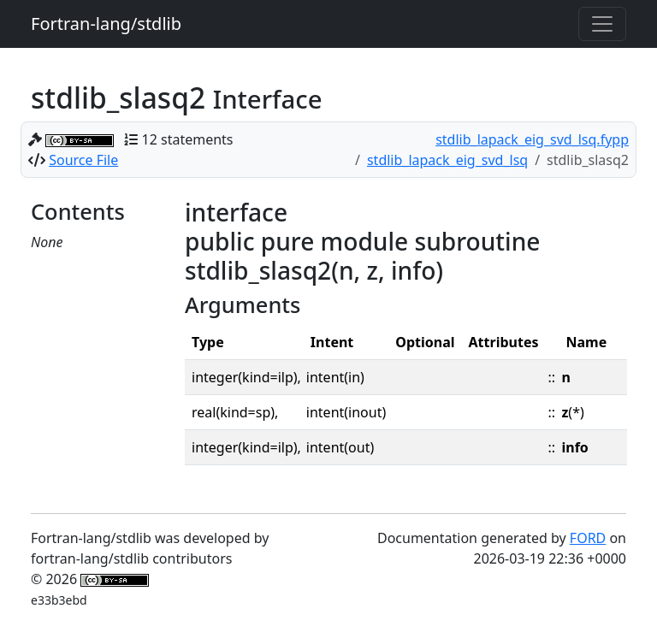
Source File (83, 160)
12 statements (188, 139)
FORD (588, 538)
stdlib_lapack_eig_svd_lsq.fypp (532, 139)
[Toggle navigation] (602, 24)
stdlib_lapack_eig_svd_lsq (447, 160)
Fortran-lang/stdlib (106, 24)
